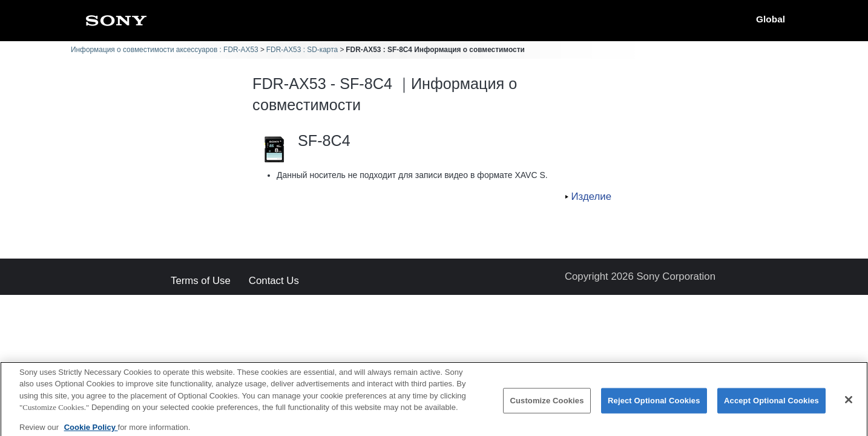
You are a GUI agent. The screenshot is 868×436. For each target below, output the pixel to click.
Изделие (591, 197)
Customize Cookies (547, 406)
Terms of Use (201, 281)
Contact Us (274, 281)
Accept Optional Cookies (771, 406)
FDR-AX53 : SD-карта (302, 50)
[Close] (849, 405)
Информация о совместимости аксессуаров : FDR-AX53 (165, 50)
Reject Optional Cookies (654, 406)
